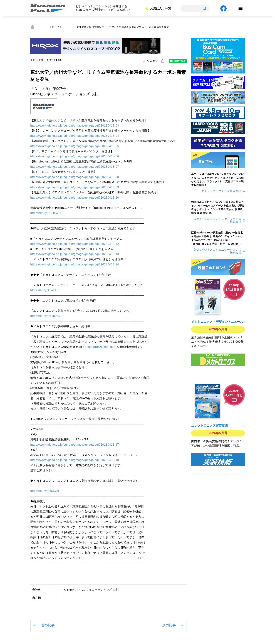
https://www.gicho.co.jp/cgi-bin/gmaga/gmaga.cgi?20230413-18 (75, 460)
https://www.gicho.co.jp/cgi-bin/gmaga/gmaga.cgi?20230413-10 (75, 198)
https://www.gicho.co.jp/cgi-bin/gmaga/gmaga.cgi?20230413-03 (75, 126)
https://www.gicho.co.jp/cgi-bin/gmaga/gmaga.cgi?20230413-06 (75, 156)
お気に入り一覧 (161, 8)
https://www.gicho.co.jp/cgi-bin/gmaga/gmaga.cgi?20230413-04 (75, 136)
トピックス (56, 27)
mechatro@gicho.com (100, 347)
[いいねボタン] (162, 61)
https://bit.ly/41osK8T (45, 290)
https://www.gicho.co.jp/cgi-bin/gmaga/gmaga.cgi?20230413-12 (75, 244)
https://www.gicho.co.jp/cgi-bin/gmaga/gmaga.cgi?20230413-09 (75, 187)
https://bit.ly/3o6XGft (45, 491)
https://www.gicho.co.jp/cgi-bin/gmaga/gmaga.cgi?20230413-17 (75, 445)
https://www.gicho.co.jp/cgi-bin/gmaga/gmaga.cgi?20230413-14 (75, 264)
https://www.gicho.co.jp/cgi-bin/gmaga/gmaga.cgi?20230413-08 (75, 177)
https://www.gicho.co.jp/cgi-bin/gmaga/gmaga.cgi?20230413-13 (75, 254)
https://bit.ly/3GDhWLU (46, 213)
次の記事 (169, 625)
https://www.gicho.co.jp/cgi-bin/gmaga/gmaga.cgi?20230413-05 (75, 146)
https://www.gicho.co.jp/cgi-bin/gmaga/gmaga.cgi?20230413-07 (75, 167)
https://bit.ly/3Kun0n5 (45, 316)
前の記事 (48, 625)
